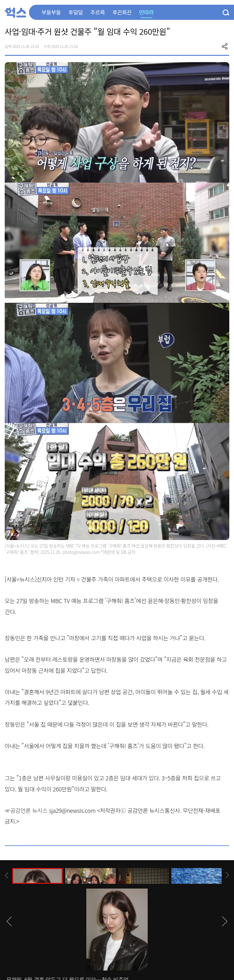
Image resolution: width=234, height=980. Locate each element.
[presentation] (7, 875)
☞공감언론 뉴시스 (26, 810)
